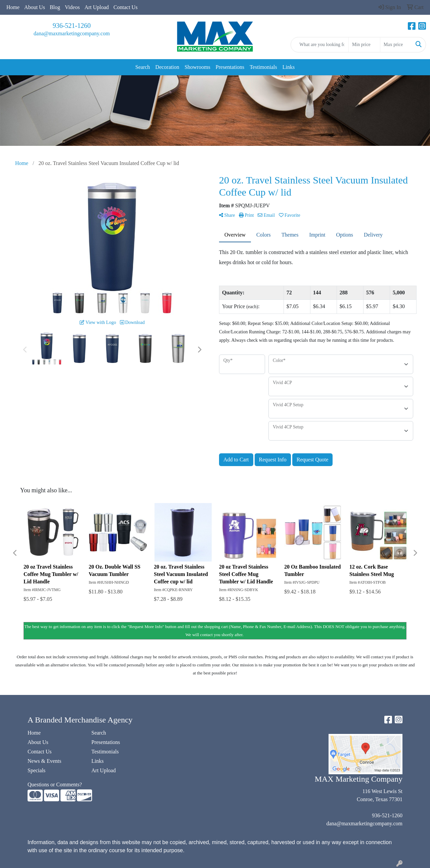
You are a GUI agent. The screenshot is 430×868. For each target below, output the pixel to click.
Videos (72, 7)
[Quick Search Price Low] (364, 45)
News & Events (44, 761)
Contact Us (126, 7)
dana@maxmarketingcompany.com (72, 33)
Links (289, 67)
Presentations (230, 67)
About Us (35, 7)
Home (13, 7)
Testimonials (263, 67)
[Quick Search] (320, 45)
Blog (55, 7)
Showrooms (197, 67)
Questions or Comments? (55, 784)
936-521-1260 (72, 26)
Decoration (167, 67)
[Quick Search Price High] (396, 45)
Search (143, 67)
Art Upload (96, 7)
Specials (36, 770)
